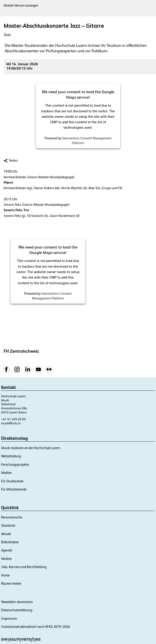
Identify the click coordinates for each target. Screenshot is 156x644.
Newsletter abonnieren (17, 602)
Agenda (7, 550)
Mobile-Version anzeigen (21, 5)
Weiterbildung (11, 456)
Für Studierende (12, 481)
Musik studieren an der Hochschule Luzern (31, 448)
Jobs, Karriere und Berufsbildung (24, 567)
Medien (6, 473)
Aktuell (6, 534)
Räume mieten (11, 583)
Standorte (8, 525)
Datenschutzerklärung (17, 610)
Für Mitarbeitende (14, 489)
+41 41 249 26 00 (13, 419)
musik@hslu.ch (11, 423)
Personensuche (12, 517)
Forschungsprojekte (15, 464)
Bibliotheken (10, 542)
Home (5, 575)
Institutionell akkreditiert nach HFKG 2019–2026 (36, 627)
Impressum (9, 618)
